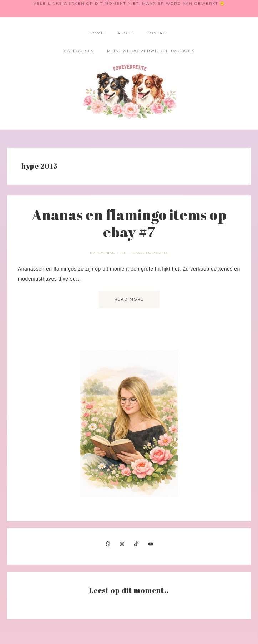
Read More (129, 299)
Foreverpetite (129, 91)
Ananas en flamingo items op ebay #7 (129, 223)
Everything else (108, 253)
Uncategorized (150, 253)
